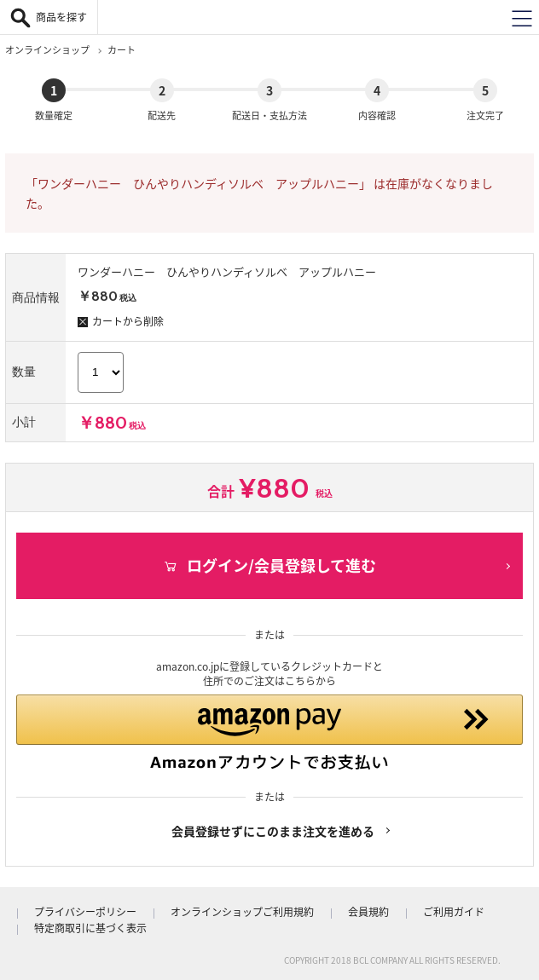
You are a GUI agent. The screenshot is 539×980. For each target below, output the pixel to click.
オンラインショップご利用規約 (242, 912)
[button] (269, 733)
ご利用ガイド (454, 912)
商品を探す (61, 17)
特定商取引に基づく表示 (90, 928)
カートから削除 (121, 321)
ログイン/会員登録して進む (269, 565)
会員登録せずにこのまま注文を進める (273, 831)
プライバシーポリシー (85, 912)
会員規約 (368, 912)
